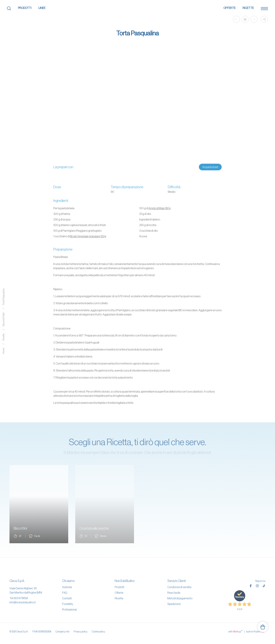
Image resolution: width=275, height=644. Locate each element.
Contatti (67, 598)
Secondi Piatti (4, 320)
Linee (42, 8)
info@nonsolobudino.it (23, 602)
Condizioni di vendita (179, 587)
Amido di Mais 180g (160, 208)
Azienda (67, 587)
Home (4, 351)
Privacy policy (81, 632)
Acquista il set (210, 167)
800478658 (21, 598)
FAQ (65, 593)
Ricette (248, 8)
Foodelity (68, 604)
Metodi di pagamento (180, 598)
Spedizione (174, 604)
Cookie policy (98, 632)
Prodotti (25, 8)
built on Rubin (256, 631)
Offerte (229, 8)
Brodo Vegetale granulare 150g (88, 236)
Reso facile (174, 593)
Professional (69, 609)
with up (235, 631)
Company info (62, 632)
